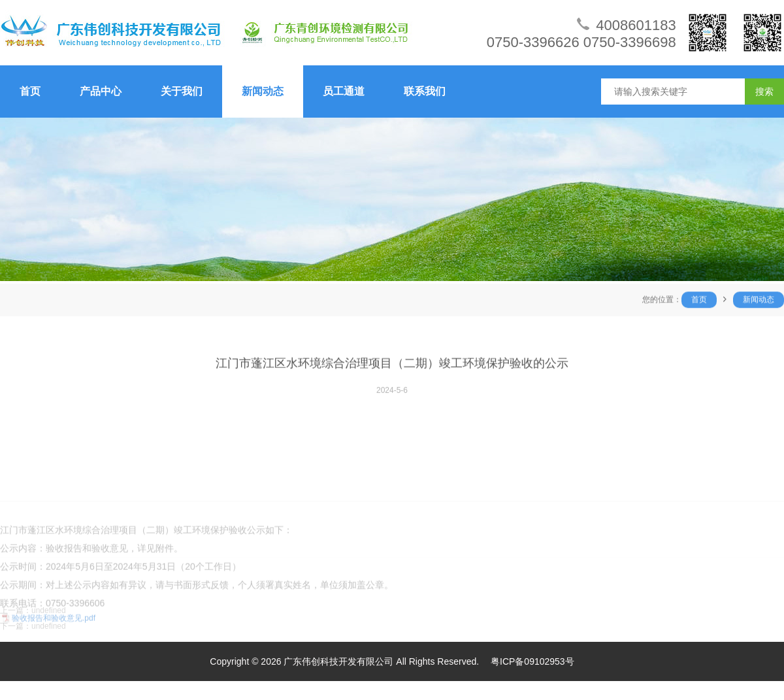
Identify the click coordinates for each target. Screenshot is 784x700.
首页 (30, 91)
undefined (49, 620)
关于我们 (182, 91)
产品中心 (101, 91)
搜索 (764, 92)
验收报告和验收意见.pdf (54, 654)
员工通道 (344, 91)
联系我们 (425, 91)
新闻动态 (263, 91)
